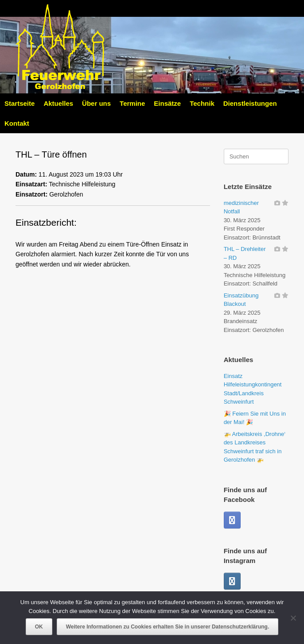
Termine (132, 103)
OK (39, 627)
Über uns (96, 103)
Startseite (19, 103)
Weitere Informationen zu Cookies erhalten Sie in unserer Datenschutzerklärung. (168, 627)
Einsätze (167, 103)
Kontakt (17, 123)
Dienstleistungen (250, 103)
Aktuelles (58, 103)
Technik (202, 103)
